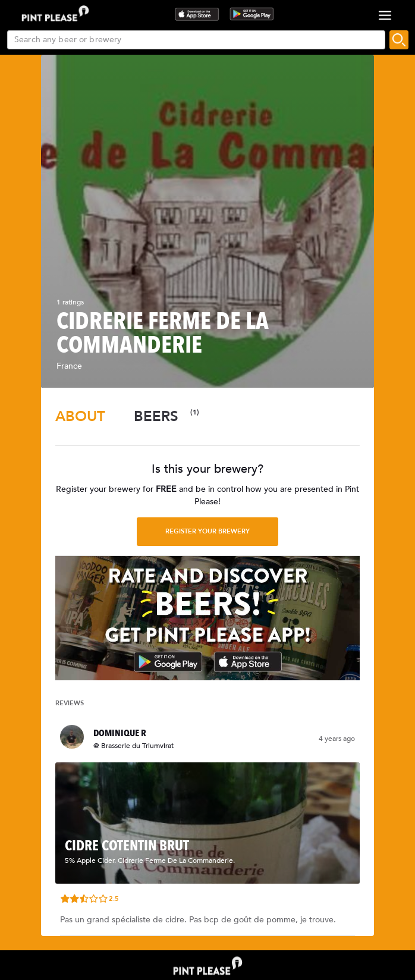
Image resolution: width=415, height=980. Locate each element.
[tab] (80, 417)
